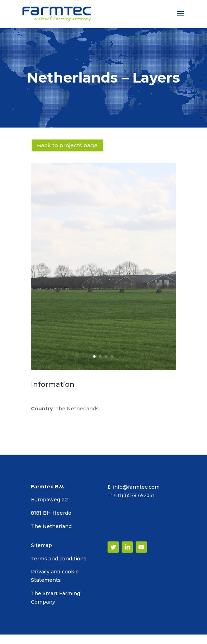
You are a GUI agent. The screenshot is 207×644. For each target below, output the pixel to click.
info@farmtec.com (136, 487)
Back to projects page (67, 145)
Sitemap (41, 545)
